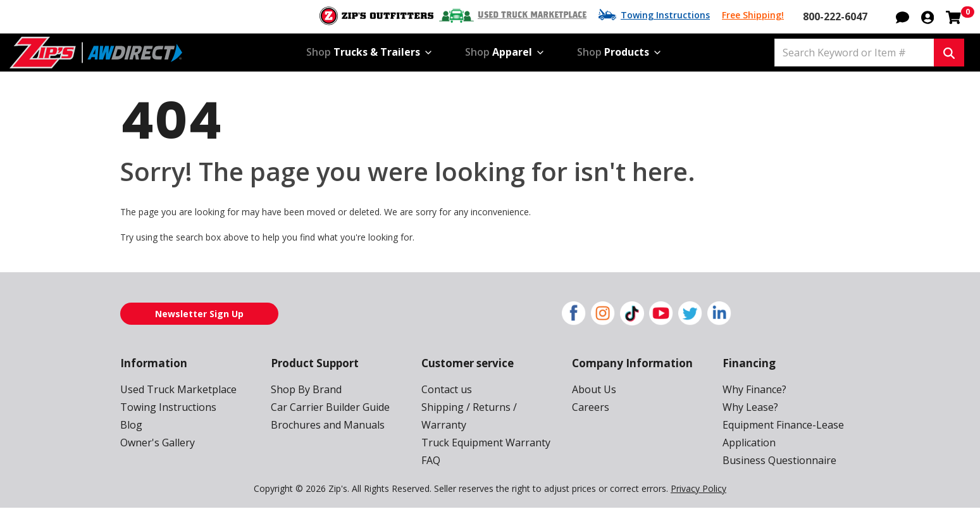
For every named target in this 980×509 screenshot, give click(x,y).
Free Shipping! (755, 15)
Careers (590, 407)
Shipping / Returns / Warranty (487, 407)
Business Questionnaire (776, 461)
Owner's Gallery (156, 443)
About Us (593, 390)
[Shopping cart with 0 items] (953, 16)
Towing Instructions (670, 15)
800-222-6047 (836, 16)
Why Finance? (755, 390)
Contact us (445, 390)
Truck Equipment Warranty (481, 425)
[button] (902, 16)
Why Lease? (751, 407)
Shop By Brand (305, 390)
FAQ (431, 443)
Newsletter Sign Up (199, 314)
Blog (130, 425)
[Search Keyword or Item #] (854, 53)
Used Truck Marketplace (540, 15)
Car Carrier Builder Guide (328, 407)
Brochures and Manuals (324, 425)
